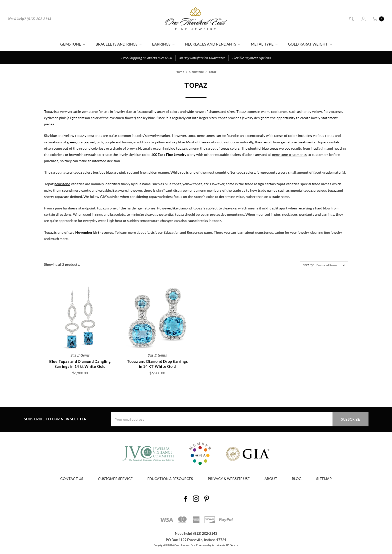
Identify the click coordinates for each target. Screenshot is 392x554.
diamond (185, 208)
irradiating (319, 148)
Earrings (163, 44)
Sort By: (308, 265)
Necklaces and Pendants (213, 44)
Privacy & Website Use (229, 479)
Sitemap (324, 479)
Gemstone (73, 44)
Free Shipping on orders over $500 (147, 58)
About (271, 479)
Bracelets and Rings (118, 44)
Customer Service (115, 479)
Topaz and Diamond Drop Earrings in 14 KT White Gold (157, 364)
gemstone (62, 184)
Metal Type (264, 44)
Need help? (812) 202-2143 (30, 19)
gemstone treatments (289, 155)
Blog (297, 479)
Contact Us (72, 479)
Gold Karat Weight (310, 44)
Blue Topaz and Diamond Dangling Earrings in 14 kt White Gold (80, 364)
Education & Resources (170, 479)
